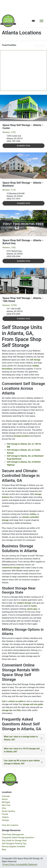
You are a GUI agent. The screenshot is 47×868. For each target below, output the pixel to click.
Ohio (4, 808)
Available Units (23, 146)
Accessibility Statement (27, 864)
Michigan (6, 802)
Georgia (5, 820)
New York (6, 805)
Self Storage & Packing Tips (14, 843)
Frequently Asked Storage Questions (18, 838)
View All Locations (10, 825)
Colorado (6, 796)
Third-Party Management (13, 835)
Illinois (5, 799)
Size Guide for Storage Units (14, 841)
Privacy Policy (9, 864)
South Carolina (8, 811)
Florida (5, 814)
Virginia (5, 817)
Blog (4, 849)
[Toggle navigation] (41, 21)
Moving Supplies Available (13, 846)
